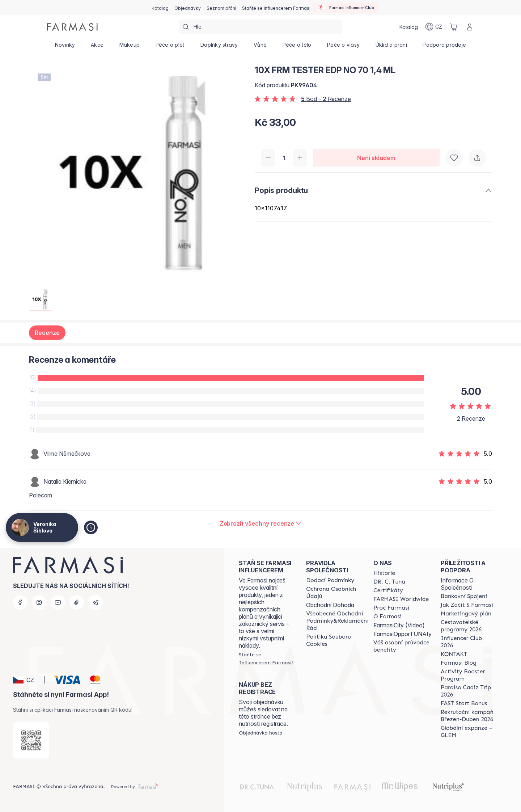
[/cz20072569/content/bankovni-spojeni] (464, 596)
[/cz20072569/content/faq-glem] (468, 732)
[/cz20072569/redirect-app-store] (31, 740)
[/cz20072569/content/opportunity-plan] (466, 614)
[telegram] (96, 602)
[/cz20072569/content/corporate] (401, 599)
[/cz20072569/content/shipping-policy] (330, 580)
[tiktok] (77, 602)
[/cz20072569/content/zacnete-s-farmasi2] (467, 605)
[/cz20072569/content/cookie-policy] (337, 640)
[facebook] (20, 602)
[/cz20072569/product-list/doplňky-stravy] (219, 47)
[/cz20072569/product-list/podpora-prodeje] (444, 47)
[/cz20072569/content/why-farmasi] (391, 608)
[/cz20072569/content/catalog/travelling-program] (468, 626)
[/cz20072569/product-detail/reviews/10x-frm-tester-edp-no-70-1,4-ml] (261, 523)
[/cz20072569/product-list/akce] (97, 47)
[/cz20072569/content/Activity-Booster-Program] (468, 675)
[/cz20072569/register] (188, 8)
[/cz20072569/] (72, 27)
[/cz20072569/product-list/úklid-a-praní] (391, 47)
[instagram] (39, 602)
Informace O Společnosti (457, 584)
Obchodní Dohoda (330, 605)
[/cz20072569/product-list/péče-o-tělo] (297, 47)
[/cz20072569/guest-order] (261, 733)
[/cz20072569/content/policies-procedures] (337, 593)
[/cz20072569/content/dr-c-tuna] (389, 582)
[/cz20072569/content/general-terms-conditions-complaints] (337, 621)
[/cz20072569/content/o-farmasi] (387, 617)
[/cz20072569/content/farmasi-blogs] (459, 663)
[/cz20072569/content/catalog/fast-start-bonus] (464, 703)
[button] (28, 680)
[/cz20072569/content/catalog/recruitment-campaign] (468, 716)
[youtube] (58, 602)
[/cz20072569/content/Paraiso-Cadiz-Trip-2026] (468, 691)
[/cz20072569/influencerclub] (346, 8)
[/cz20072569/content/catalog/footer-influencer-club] (468, 642)
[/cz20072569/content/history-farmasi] (384, 573)
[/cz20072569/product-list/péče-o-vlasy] (343, 47)
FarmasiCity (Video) (399, 625)
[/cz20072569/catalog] (160, 8)
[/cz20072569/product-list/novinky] (65, 47)
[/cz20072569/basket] (454, 27)
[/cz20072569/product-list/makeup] (130, 47)
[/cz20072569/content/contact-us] (454, 654)
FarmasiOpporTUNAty (403, 634)
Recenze (47, 333)
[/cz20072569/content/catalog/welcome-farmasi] (403, 646)
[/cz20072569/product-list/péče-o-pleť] (170, 47)
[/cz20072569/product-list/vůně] (260, 47)
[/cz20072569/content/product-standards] (388, 590)
